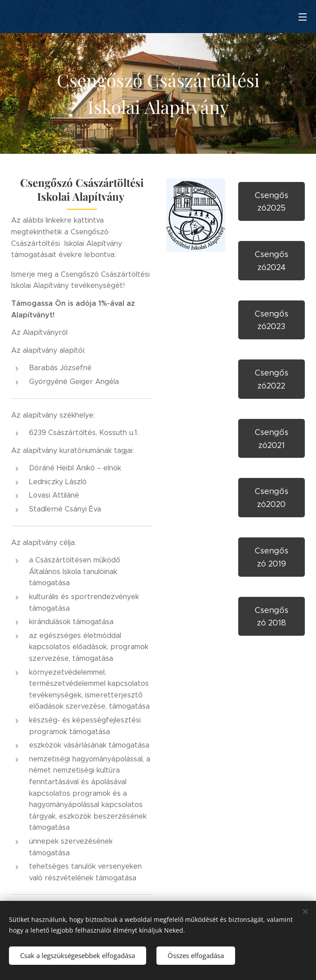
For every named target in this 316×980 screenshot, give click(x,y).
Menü (303, 17)
